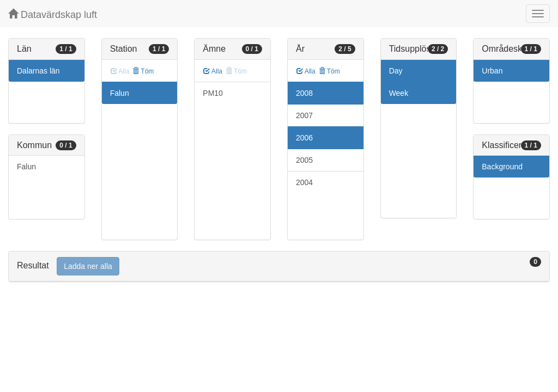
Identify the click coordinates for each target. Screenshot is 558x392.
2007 (304, 115)
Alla (213, 71)
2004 (304, 182)
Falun (26, 167)
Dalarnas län (38, 71)
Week (399, 93)
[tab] (279, 267)
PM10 (213, 93)
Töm (143, 71)
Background (502, 167)
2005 (304, 160)
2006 (304, 138)
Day (396, 71)
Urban (492, 71)
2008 (304, 93)
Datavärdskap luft (53, 14)
